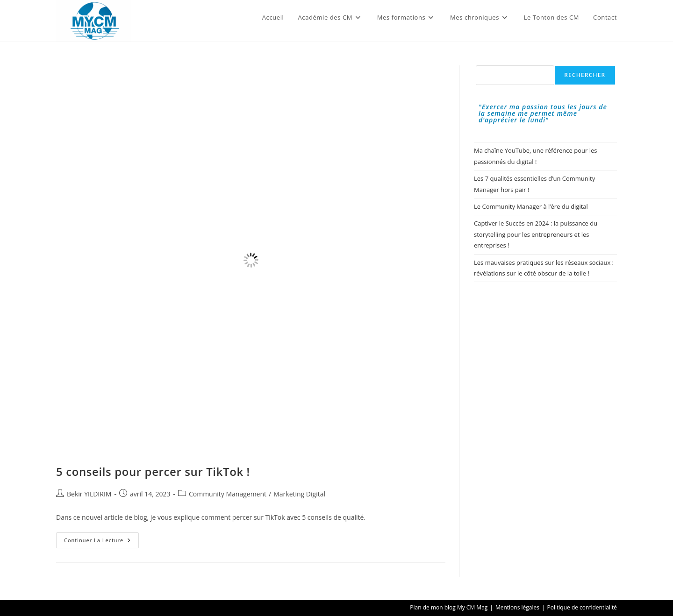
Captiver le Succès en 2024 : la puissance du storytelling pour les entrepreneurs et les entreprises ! (536, 234)
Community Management (228, 494)
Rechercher (585, 75)
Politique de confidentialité (582, 607)
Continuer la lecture (101, 542)
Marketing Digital (299, 494)
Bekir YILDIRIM (89, 494)
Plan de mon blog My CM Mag (449, 607)
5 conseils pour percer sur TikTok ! (153, 471)
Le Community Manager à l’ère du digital (531, 206)
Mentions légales (517, 607)
